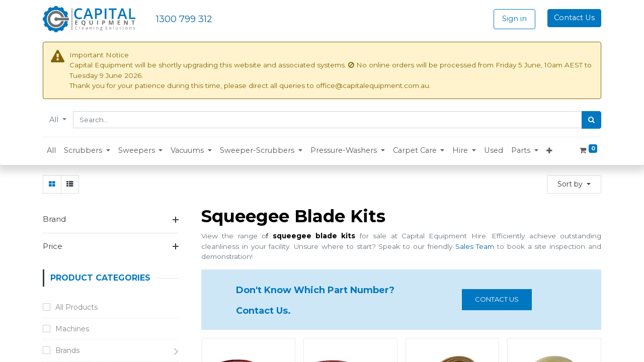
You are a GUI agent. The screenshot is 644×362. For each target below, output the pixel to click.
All (55, 120)
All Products (76, 307)
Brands (67, 350)
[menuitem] (51, 151)
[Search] (591, 120)
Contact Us (574, 18)
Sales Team (475, 246)
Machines (72, 329)
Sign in (514, 19)
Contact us (497, 299)
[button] (87, 151)
